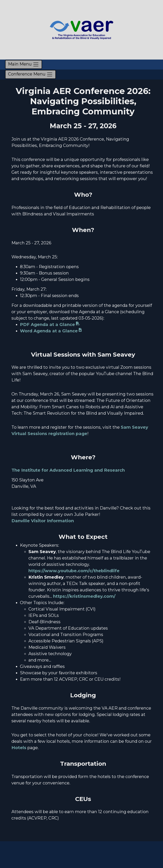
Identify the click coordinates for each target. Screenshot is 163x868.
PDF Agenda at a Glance (47, 324)
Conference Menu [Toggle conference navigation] (30, 74)
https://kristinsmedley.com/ (84, 596)
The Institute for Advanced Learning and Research (68, 470)
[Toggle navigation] (24, 64)
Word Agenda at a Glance (49, 331)
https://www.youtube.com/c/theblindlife (74, 571)
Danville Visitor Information (43, 521)
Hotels (19, 748)
